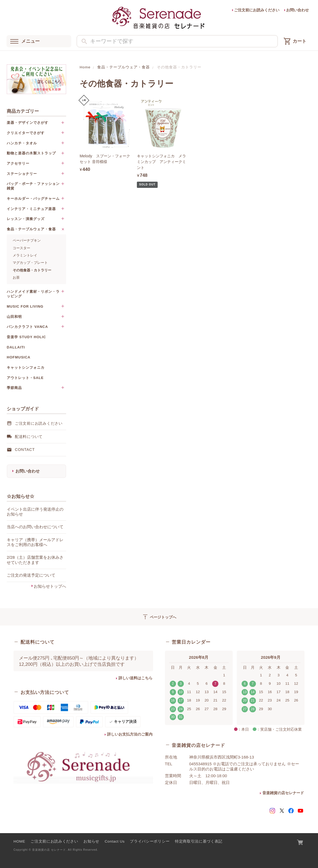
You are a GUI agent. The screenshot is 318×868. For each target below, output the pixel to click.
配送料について (29, 437)
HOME (19, 841)
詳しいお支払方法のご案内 (130, 734)
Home (85, 67)
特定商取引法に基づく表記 (199, 841)
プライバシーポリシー (150, 841)
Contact (25, 450)
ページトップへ (159, 617)
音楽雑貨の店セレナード (283, 793)
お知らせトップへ (50, 586)
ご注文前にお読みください (257, 10)
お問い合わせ (297, 10)
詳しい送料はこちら (136, 678)
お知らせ (91, 841)
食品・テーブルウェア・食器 (124, 67)
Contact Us (115, 841)
